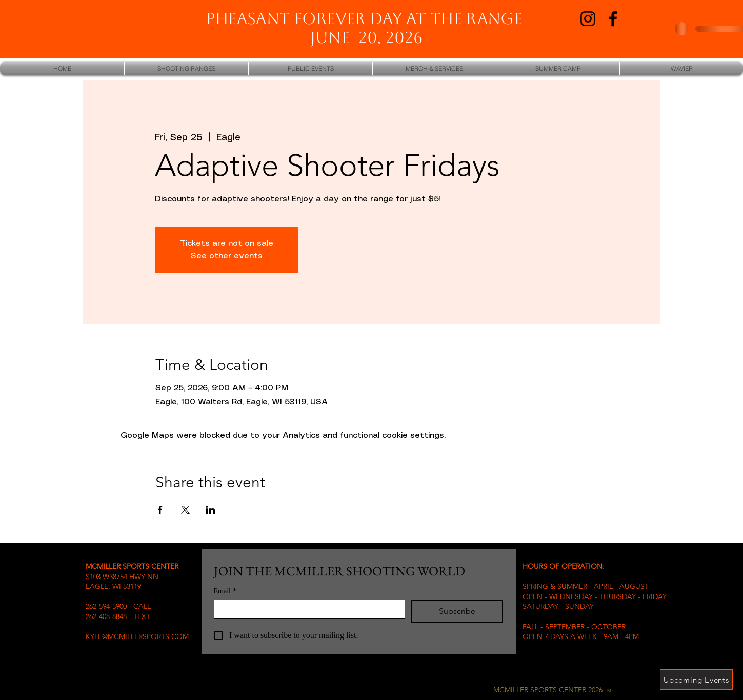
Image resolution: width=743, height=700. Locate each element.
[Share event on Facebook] (160, 510)
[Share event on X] (185, 510)
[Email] (306, 609)
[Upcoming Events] (696, 680)
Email (225, 591)
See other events (227, 256)
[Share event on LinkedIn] (210, 510)
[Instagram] (588, 19)
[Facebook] (613, 19)
